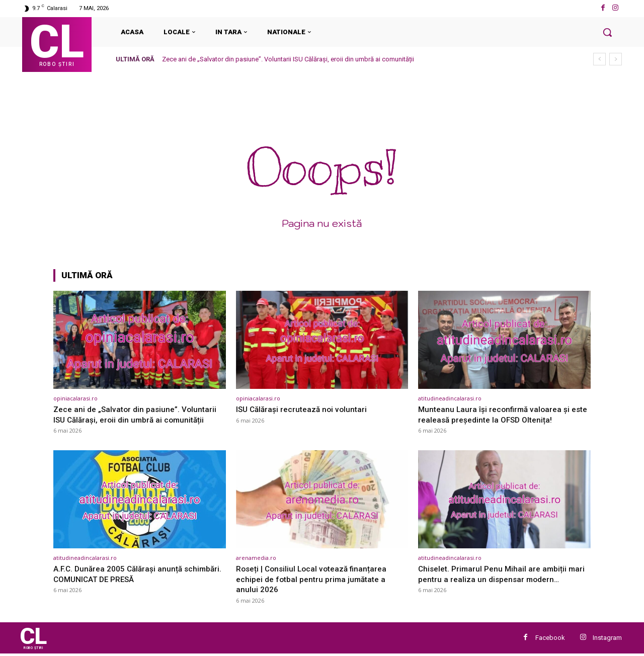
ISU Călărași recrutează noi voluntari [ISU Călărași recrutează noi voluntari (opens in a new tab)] (305, 409)
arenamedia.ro (256, 558)
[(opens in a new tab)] (140, 340)
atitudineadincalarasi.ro (450, 398)
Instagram (607, 639)
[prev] (599, 59)
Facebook (550, 639)
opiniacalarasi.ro (75, 398)
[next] (616, 59)
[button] (607, 32)
